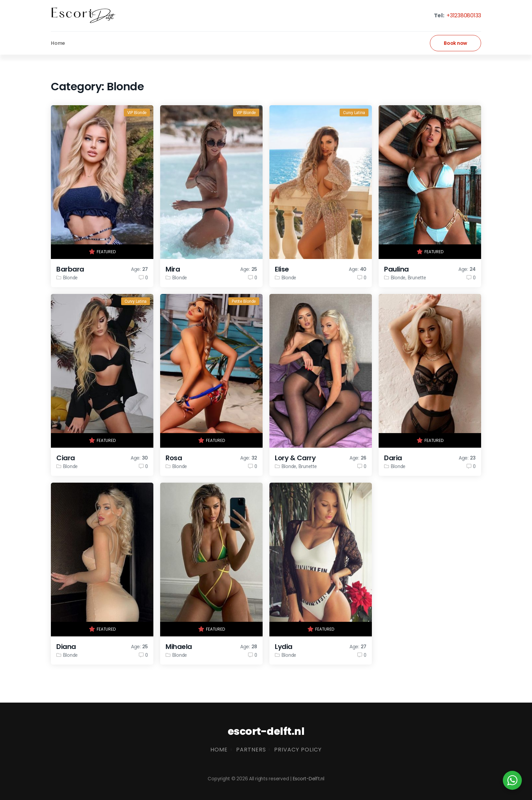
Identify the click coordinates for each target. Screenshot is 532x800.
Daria (393, 458)
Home (58, 43)
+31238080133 (463, 15)
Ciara (66, 458)
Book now (455, 43)
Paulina (396, 269)
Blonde (71, 278)
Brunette (417, 278)
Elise (282, 269)
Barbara (70, 269)
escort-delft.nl (266, 731)
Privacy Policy (298, 750)
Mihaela (179, 647)
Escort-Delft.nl (309, 779)
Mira (173, 269)
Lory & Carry (295, 458)
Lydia (284, 647)
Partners (251, 750)
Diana (66, 647)
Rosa (174, 458)
